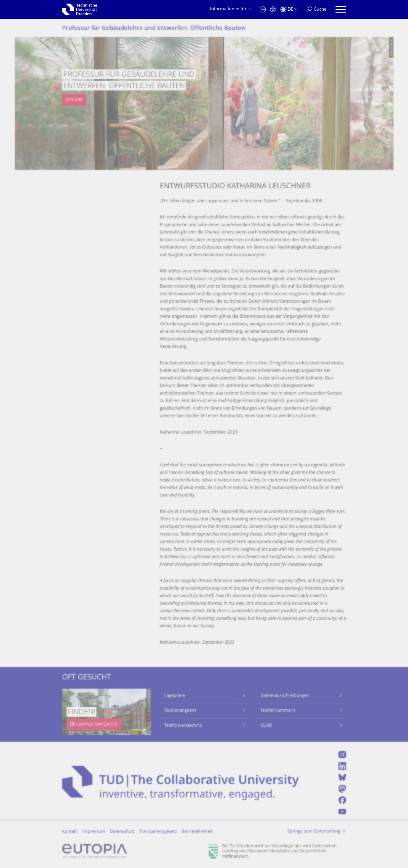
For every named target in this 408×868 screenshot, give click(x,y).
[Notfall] (263, 10)
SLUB (266, 726)
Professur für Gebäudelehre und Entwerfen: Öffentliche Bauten (154, 29)
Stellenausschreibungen (285, 696)
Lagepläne (175, 696)
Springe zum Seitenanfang (314, 832)
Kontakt (70, 832)
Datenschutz (122, 832)
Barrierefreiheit (197, 832)
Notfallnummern (278, 711)
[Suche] (316, 10)
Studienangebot (180, 711)
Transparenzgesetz (158, 832)
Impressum (94, 832)
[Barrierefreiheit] (273, 10)
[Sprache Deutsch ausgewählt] (289, 10)
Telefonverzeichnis (183, 726)
